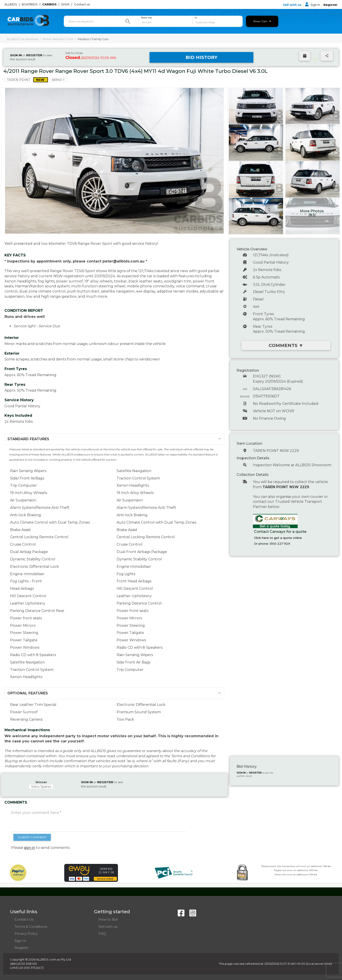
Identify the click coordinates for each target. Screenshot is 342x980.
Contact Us (24, 919)
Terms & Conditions (31, 927)
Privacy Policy (26, 933)
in (196, 18)
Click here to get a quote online (278, 538)
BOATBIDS (30, 4)
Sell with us (293, 5)
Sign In (313, 5)
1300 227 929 (280, 544)
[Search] (128, 21)
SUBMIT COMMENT (32, 837)
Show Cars (262, 21)
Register (330, 5)
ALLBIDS (11, 4)
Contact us (82, 4)
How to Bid (108, 919)
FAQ (102, 933)
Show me (146, 18)
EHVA (66, 4)
